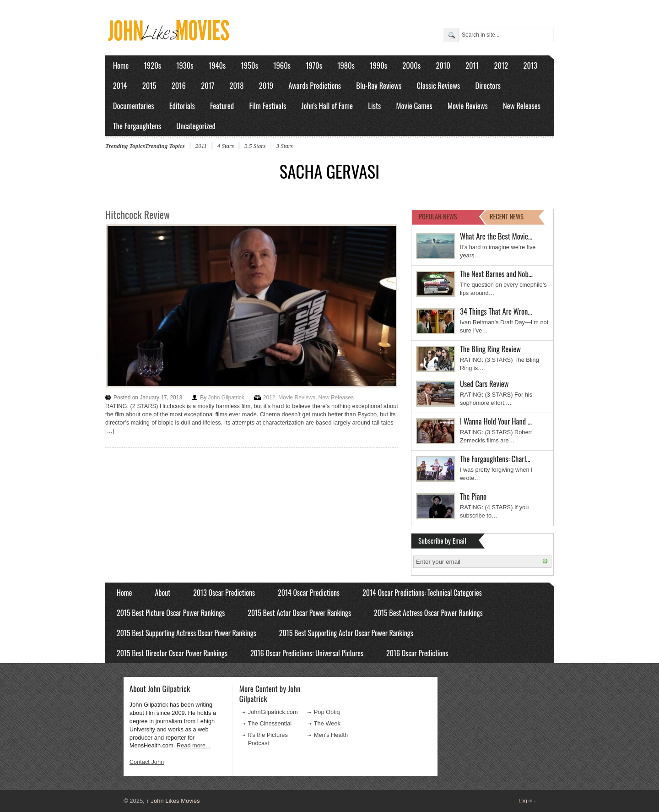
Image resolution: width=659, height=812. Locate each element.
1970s (314, 65)
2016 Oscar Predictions (417, 653)
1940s (217, 65)
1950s (250, 65)
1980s (346, 65)
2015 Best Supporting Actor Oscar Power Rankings (346, 633)
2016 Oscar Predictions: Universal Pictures (307, 653)
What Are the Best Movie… (496, 236)
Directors (488, 85)
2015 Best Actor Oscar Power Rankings (299, 613)
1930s (185, 65)
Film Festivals (267, 106)
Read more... (194, 745)
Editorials (182, 106)
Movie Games (414, 106)
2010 (443, 65)
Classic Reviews (439, 85)
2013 (530, 65)
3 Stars (284, 146)
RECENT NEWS (507, 216)
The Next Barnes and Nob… (496, 274)
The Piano (473, 496)
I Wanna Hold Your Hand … (496, 421)
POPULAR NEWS (438, 216)
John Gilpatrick (226, 398)
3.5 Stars (255, 146)
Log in (525, 801)
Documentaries (134, 106)
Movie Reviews (468, 106)
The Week (327, 723)
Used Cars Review (484, 384)
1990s (378, 65)
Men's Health (331, 735)
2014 (120, 85)
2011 (472, 65)
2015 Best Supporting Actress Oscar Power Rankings (186, 633)
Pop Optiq (327, 712)
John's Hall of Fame (327, 106)
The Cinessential (270, 723)
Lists (374, 106)
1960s (282, 65)
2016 (179, 85)
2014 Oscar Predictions (309, 593)
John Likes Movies (173, 801)
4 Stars (226, 146)
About (162, 593)
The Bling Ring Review (490, 349)
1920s (153, 65)
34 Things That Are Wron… (496, 311)
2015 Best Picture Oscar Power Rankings (171, 613)
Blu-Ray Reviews (379, 85)
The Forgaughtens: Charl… (495, 459)
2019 (266, 85)
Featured (222, 106)
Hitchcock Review (138, 214)
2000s (411, 65)
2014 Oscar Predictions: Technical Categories (422, 593)
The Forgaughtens (137, 126)
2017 (208, 85)
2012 (501, 65)
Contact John (147, 762)
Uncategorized (196, 126)
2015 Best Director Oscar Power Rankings (172, 653)
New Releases (522, 106)
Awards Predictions (315, 85)
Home (121, 65)
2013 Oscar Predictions (224, 593)
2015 (149, 85)
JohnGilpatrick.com (273, 712)
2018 (236, 85)
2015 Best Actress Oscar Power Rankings (428, 613)
